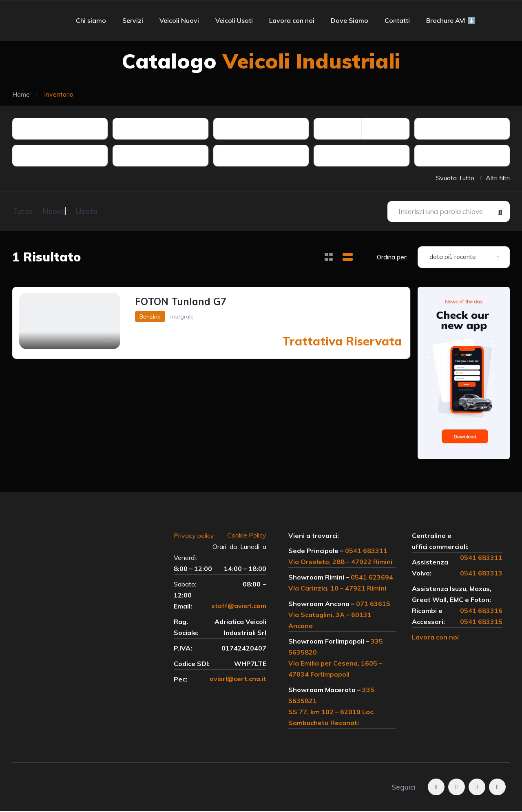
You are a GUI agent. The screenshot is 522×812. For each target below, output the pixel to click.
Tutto (22, 210)
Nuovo (64, 210)
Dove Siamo (349, 20)
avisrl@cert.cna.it (238, 680)
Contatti (397, 20)
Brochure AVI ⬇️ (451, 20)
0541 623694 (372, 578)
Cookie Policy (247, 537)
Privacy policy (198, 537)
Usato (107, 210)
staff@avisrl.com (239, 607)
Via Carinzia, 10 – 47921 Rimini (337, 589)
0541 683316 (481, 612)
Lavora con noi (292, 20)
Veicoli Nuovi (179, 20)
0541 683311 (366, 552)
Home (21, 94)
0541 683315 (481, 623)
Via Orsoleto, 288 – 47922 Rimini (340, 563)
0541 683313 (481, 574)
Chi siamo (91, 20)
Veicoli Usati (234, 20)
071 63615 (373, 605)
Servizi (133, 20)
